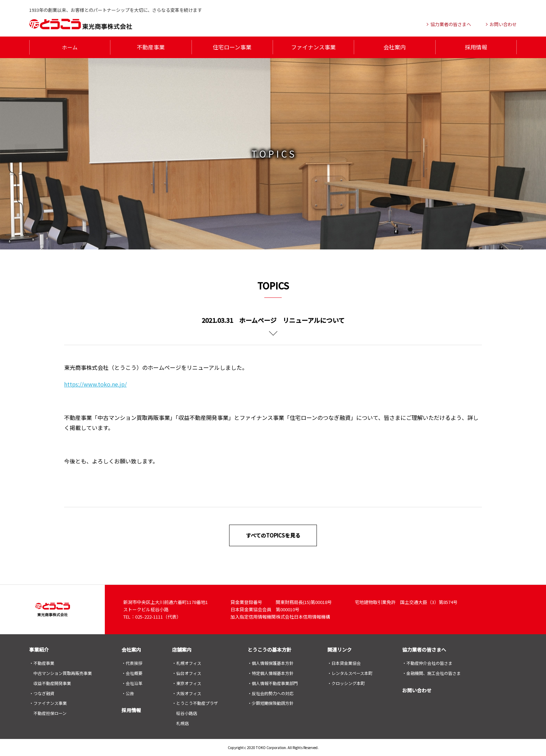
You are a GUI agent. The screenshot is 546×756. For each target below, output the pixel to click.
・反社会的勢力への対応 (271, 693)
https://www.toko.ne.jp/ (95, 384)
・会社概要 (132, 673)
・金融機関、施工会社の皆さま (431, 673)
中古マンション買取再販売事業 (63, 673)
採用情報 (476, 47)
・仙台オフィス (187, 673)
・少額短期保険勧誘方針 (271, 703)
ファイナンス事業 (313, 47)
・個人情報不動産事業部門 (273, 683)
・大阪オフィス (187, 693)
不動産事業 (151, 47)
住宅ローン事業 (232, 47)
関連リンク (340, 649)
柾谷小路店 (187, 713)
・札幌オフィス (187, 663)
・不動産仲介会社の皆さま (427, 663)
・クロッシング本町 (346, 683)
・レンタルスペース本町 (350, 673)
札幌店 (182, 723)
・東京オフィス (187, 683)
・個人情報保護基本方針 (271, 663)
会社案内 (395, 47)
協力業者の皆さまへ (424, 649)
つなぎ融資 (44, 693)
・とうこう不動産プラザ (195, 703)
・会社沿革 (132, 683)
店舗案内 (182, 649)
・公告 (128, 693)
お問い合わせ (417, 690)
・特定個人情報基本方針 (271, 673)
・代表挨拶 (132, 663)
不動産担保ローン (50, 713)
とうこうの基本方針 (270, 649)
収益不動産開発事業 (52, 683)
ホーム (70, 47)
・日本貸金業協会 (344, 663)
